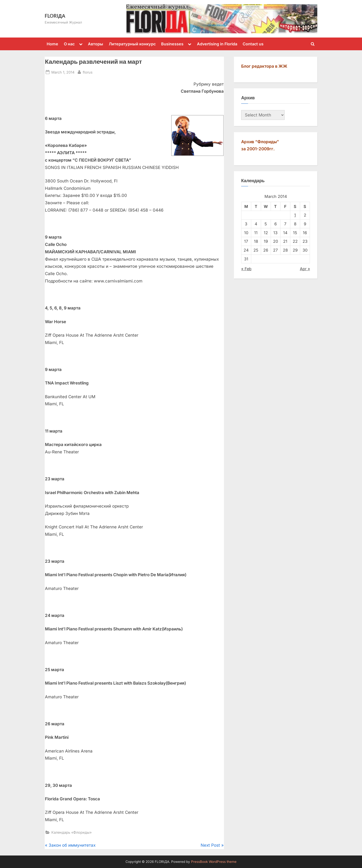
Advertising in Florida (217, 44)
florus (88, 72)
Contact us (253, 44)
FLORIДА (55, 16)
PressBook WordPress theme (214, 862)
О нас (69, 44)
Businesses (172, 44)
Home (52, 44)
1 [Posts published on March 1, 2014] (295, 215)
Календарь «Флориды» (71, 832)
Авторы (96, 44)
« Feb (246, 269)
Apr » (305, 269)
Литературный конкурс (132, 44)
